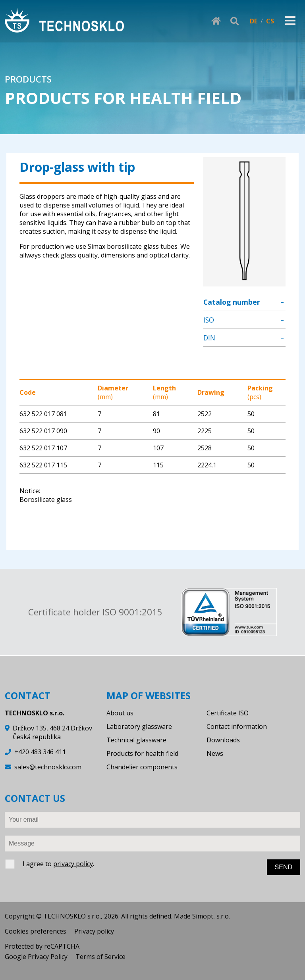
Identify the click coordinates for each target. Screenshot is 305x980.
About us (120, 713)
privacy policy (73, 864)
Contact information (237, 726)
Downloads (223, 740)
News (215, 753)
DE (254, 21)
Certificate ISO (228, 713)
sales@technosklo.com (48, 767)
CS (270, 21)
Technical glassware (136, 740)
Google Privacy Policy (36, 957)
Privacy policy (94, 931)
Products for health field (142, 753)
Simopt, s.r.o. (211, 916)
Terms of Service (100, 957)
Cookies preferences (36, 931)
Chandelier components (142, 767)
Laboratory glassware (139, 726)
